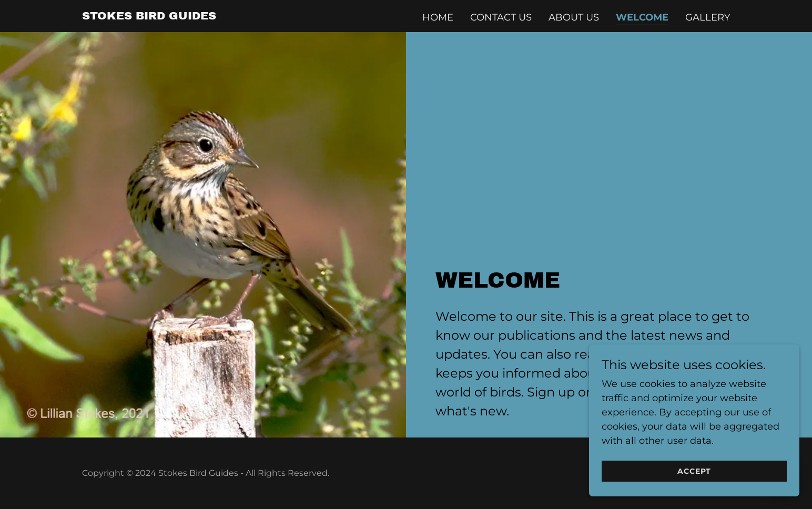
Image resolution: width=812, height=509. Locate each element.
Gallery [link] (708, 17)
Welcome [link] (642, 17)
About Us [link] (574, 17)
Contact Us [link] (501, 17)
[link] (149, 16)
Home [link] (438, 17)
